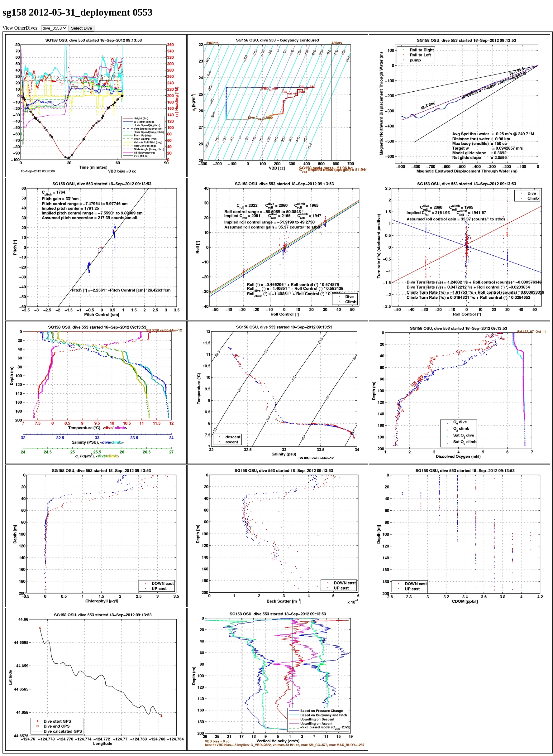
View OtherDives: (21, 28)
